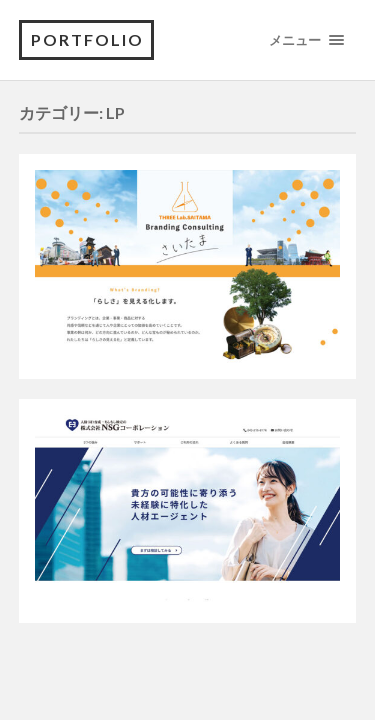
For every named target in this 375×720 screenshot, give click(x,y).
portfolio (87, 39)
